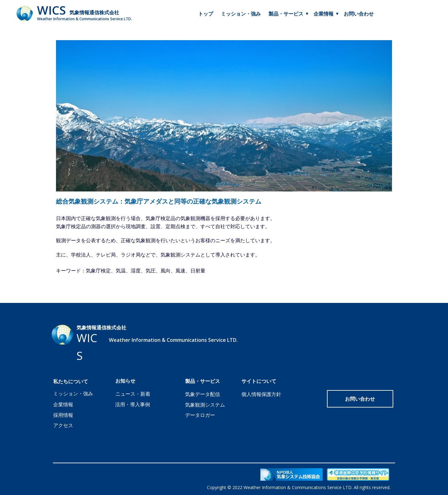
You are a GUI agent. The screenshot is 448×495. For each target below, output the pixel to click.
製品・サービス (286, 14)
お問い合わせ (359, 14)
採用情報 (63, 415)
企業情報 (324, 14)
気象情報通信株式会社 (94, 12)
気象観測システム (205, 405)
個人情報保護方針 (261, 394)
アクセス (63, 425)
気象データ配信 (203, 394)
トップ (206, 14)
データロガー (200, 415)
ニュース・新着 (133, 394)
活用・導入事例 (133, 404)
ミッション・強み (241, 14)
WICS (51, 10)
